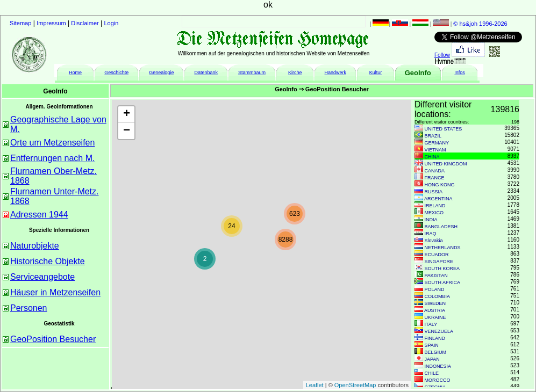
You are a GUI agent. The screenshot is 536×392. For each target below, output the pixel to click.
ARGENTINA (438, 199)
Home (75, 72)
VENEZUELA (439, 331)
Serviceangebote (42, 277)
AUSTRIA (435, 310)
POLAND (435, 289)
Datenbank (206, 72)
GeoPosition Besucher (53, 339)
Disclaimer (85, 23)
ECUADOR (437, 255)
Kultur (376, 72)
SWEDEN (435, 303)
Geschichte (116, 72)
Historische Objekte (48, 261)
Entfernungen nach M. (52, 158)
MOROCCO (438, 380)
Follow (442, 55)
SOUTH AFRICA (443, 282)
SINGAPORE (439, 262)
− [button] (127, 131)
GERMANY (437, 143)
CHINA (432, 157)
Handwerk (336, 72)
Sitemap (20, 23)
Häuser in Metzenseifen (55, 292)
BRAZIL (433, 136)
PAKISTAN (436, 275)
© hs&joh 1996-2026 (480, 24)
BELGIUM (436, 352)
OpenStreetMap (355, 385)
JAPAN (432, 359)
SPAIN (432, 345)
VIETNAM (435, 150)
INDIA (431, 220)
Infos (460, 72)
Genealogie (161, 72)
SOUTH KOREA (442, 268)
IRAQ (431, 234)
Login (112, 23)
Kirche (295, 72)
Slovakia (434, 241)
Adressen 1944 (39, 215)
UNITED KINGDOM (446, 164)
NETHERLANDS (443, 248)
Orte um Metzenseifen (52, 143)
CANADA (435, 171)
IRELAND (435, 206)
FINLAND (435, 338)
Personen (29, 308)
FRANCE (435, 178)
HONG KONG (440, 185)
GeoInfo (418, 73)
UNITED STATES (444, 129)
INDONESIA (438, 366)
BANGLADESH (441, 227)
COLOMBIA (438, 296)
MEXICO (434, 213)
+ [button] (127, 114)
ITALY (431, 324)
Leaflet (315, 385)
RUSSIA (434, 192)
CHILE (432, 373)
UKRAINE (435, 317)
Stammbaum (252, 72)
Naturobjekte (35, 246)
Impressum (51, 23)
